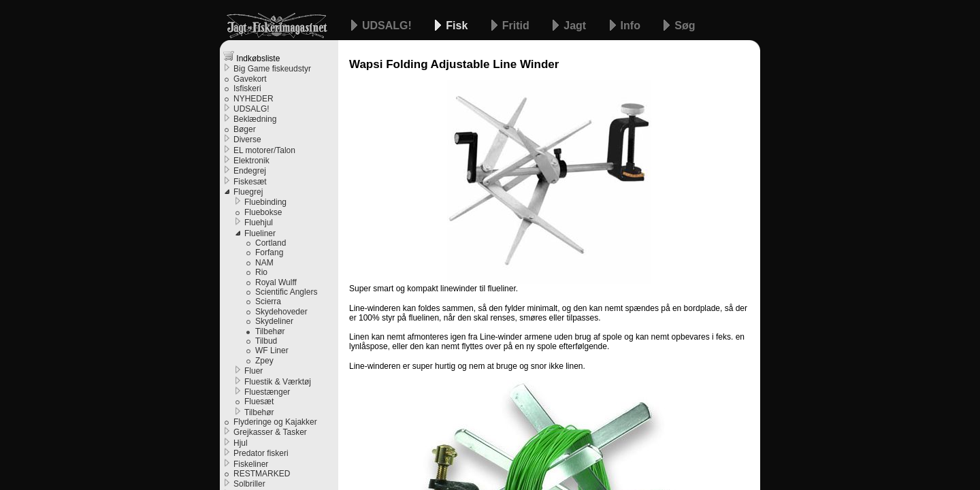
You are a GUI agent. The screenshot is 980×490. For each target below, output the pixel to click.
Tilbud (266, 341)
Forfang (269, 252)
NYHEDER (254, 99)
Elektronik (251, 161)
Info (632, 26)
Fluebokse (263, 212)
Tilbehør (270, 331)
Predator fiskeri (261, 453)
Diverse (247, 140)
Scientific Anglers (286, 292)
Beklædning (255, 119)
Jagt (576, 26)
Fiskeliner (251, 464)
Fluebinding (265, 202)
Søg (685, 26)
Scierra (268, 301)
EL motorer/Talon (264, 150)
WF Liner (272, 350)
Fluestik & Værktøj (278, 382)
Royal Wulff (276, 282)
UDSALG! (388, 26)
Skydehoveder (281, 312)
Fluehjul (259, 223)
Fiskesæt (250, 182)
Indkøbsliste (251, 57)
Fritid (517, 26)
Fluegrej (248, 192)
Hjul (241, 443)
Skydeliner (274, 321)
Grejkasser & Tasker (270, 432)
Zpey (264, 361)
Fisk (458, 26)
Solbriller (249, 484)
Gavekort (250, 79)
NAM (264, 263)
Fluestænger (267, 392)
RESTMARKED (262, 474)
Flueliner (260, 233)
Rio (261, 272)
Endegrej (250, 171)
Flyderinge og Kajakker (275, 422)
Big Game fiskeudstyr (272, 69)
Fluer (254, 371)
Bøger (245, 129)
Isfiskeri (247, 88)
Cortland (271, 243)
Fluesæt (259, 402)
